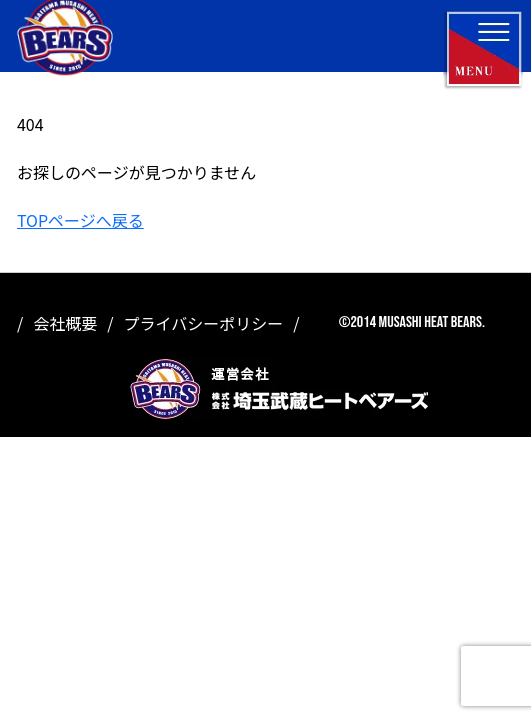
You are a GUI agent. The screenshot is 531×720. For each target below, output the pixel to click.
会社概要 (65, 323)
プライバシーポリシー (204, 323)
